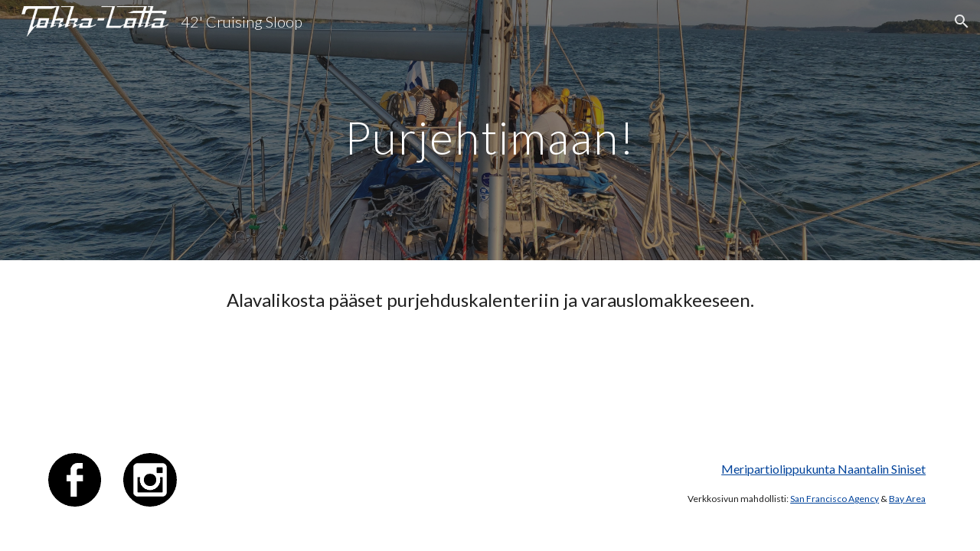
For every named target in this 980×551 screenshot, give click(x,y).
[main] (490, 130)
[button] (962, 21)
